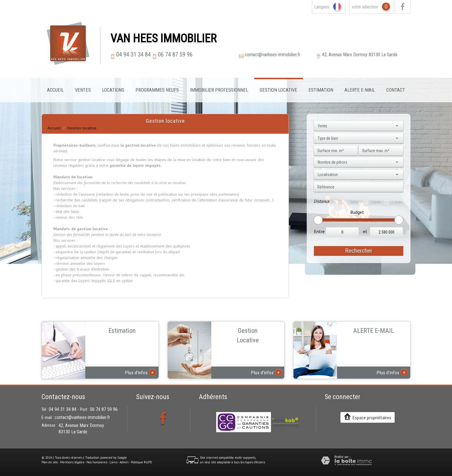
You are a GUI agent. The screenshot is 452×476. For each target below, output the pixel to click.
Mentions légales (72, 462)
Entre (319, 231)
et (365, 231)
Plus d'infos (141, 372)
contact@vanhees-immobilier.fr (273, 55)
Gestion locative (278, 90)
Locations (113, 90)
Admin (124, 462)
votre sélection (365, 7)
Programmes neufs (157, 90)
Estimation (321, 90)
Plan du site (50, 462)
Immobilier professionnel (219, 90)
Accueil (55, 90)
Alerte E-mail (360, 90)
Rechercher (359, 251)
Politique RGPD (142, 462)
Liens (113, 462)
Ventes (83, 90)
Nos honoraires (97, 462)
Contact (396, 90)
